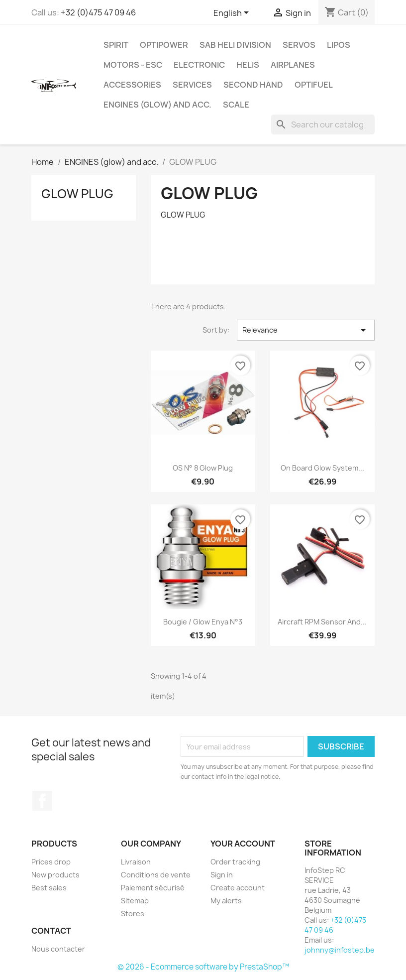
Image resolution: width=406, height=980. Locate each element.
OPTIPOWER (164, 45)
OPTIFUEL (314, 85)
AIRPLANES (293, 65)
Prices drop (51, 862)
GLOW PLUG (77, 194)
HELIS (248, 65)
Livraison (136, 862)
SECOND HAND (253, 85)
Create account (238, 888)
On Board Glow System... (322, 468)
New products (55, 875)
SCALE (236, 105)
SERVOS (299, 45)
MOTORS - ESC (133, 65)
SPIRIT (116, 45)
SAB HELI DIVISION (235, 45)
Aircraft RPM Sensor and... (322, 622)
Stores (133, 914)
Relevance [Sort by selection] (306, 330)
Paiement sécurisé (153, 888)
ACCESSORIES (132, 85)
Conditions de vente (156, 875)
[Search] (323, 124)
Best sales (49, 888)
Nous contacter (58, 949)
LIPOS (339, 45)
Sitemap (135, 901)
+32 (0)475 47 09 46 (98, 12)
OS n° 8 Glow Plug (203, 468)
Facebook (42, 801)
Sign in (222, 875)
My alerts (226, 901)
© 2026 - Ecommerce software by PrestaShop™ (203, 967)
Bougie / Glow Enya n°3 (203, 622)
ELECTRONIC (199, 65)
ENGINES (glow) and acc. (157, 105)
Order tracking (235, 862)
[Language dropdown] (233, 13)
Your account (243, 844)
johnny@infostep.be (340, 950)
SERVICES (192, 85)
